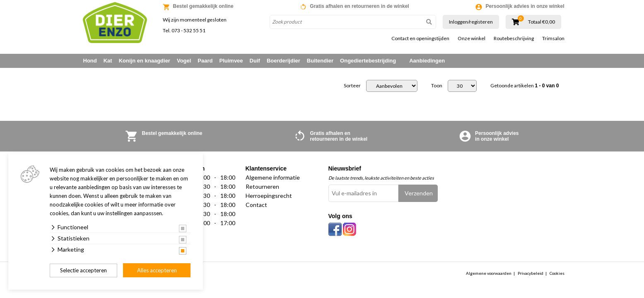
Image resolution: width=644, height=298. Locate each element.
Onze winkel (472, 38)
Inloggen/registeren (471, 22)
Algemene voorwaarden (489, 273)
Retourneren (262, 186)
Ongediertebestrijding (368, 61)
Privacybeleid (531, 273)
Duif (255, 61)
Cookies (557, 273)
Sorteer (352, 86)
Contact (256, 205)
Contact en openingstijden (420, 38)
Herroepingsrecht (269, 196)
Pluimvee (231, 61)
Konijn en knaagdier (145, 61)
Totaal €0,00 (541, 22)
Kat (108, 61)
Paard (205, 61)
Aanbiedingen (427, 61)
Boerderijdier (283, 61)
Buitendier (320, 61)
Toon (437, 86)
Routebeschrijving (514, 38)
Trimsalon (553, 38)
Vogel (184, 61)
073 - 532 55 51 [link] (188, 30)
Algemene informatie (273, 177)
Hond (90, 61)
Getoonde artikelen (525, 86)
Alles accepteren (157, 270)
